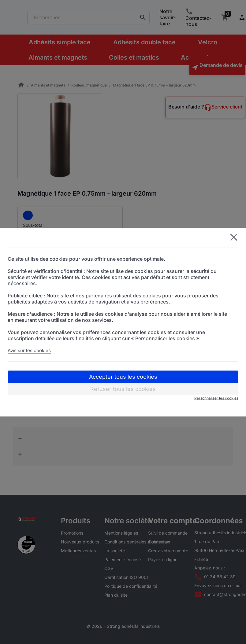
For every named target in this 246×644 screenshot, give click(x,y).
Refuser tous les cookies (123, 389)
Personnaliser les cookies (216, 398)
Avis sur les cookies (29, 350)
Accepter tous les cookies (123, 376)
